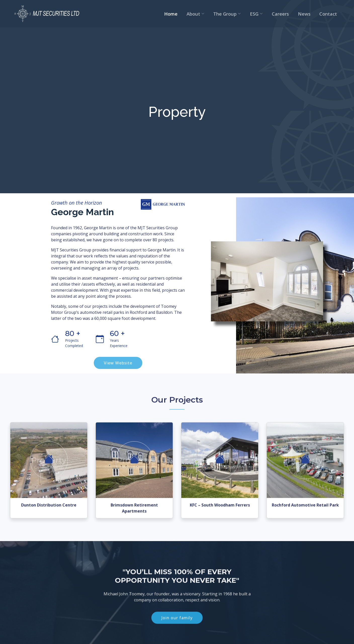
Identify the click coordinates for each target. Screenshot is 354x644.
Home (196, 15)
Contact (332, 15)
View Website (118, 363)
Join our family (177, 628)
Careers (292, 15)
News (312, 15)
